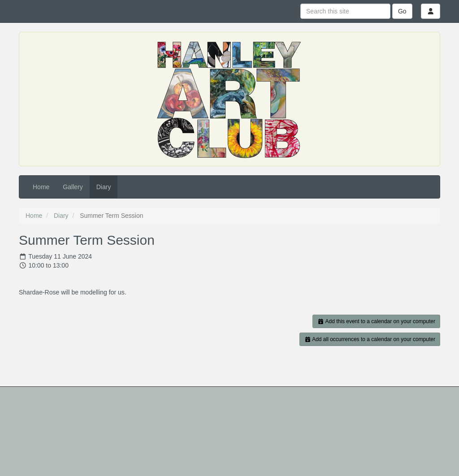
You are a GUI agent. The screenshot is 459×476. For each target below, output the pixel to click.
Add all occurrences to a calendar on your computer (370, 339)
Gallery (73, 187)
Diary (104, 187)
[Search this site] (345, 11)
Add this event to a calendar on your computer (376, 321)
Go (402, 11)
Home (41, 187)
